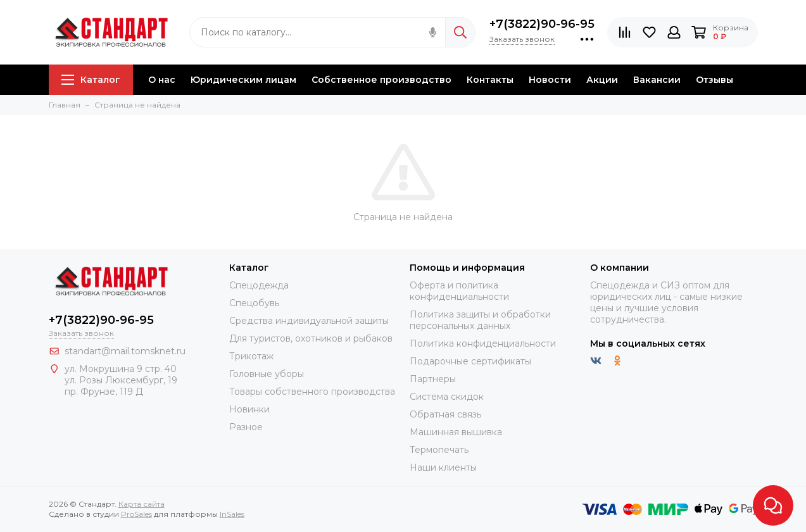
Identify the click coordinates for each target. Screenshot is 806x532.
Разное (246, 427)
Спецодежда (259, 285)
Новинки (249, 409)
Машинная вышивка (456, 432)
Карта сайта (142, 504)
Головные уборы (267, 374)
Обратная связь (445, 414)
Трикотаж (251, 356)
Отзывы (715, 80)
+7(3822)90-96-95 (542, 24)
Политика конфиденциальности (483, 343)
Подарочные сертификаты (470, 361)
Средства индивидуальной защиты (309, 321)
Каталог (91, 80)
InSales (232, 514)
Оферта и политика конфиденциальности (459, 291)
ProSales (136, 514)
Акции (602, 80)
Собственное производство (381, 80)
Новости (550, 80)
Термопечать (439, 450)
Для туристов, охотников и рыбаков (311, 338)
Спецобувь (254, 303)
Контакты (490, 80)
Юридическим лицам (243, 80)
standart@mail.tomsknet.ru (125, 351)
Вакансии (657, 80)
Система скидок (447, 397)
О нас (162, 80)
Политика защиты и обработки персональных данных (480, 320)
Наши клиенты (443, 467)
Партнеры (433, 379)
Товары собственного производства (312, 392)
